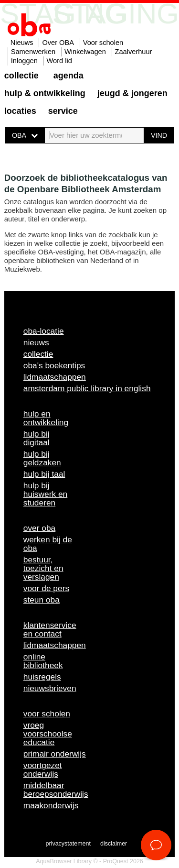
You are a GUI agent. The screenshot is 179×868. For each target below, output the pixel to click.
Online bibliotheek (43, 661)
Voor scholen (103, 43)
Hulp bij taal (44, 474)
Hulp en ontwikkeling (46, 418)
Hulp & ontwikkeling (45, 93)
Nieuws (22, 43)
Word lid (59, 61)
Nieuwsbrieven (50, 688)
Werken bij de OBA (48, 544)
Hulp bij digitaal (37, 438)
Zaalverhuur (134, 52)
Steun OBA (42, 600)
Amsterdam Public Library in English (87, 388)
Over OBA (58, 43)
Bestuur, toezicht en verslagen (43, 568)
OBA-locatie (44, 331)
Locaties (20, 111)
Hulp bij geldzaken (42, 458)
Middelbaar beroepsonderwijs (56, 790)
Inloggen (24, 61)
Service (63, 111)
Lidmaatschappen (55, 377)
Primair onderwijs (55, 754)
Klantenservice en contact (50, 629)
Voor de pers (46, 588)
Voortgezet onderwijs (43, 769)
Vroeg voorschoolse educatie (48, 734)
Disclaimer (114, 844)
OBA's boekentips (54, 365)
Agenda (68, 76)
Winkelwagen (85, 52)
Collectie (21, 76)
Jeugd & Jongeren (132, 93)
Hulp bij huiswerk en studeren (45, 494)
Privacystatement (68, 844)
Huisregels (42, 677)
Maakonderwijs (51, 805)
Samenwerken (33, 52)
